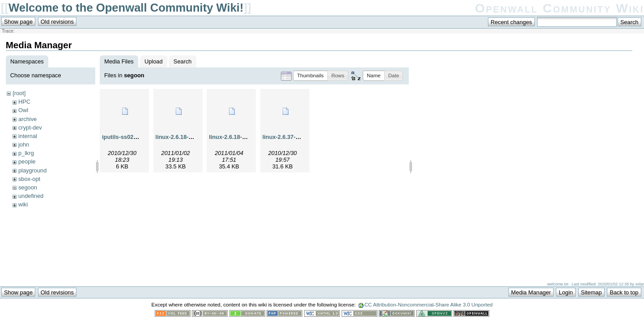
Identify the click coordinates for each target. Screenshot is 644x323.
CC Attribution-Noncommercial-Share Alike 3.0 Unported (429, 309)
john (24, 145)
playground (32, 170)
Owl (23, 110)
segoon (28, 187)
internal (28, 136)
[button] (310, 76)
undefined (31, 196)
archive (28, 119)
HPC (24, 102)
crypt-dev (30, 128)
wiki (23, 204)
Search (183, 61)
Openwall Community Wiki (559, 8)
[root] (19, 93)
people (27, 161)
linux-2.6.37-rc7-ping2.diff (297, 137)
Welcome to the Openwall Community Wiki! (126, 8)
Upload (154, 61)
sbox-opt (29, 179)
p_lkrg (26, 153)
